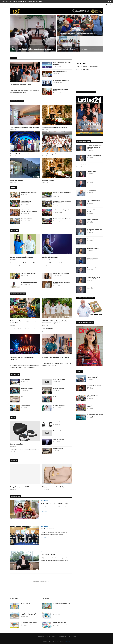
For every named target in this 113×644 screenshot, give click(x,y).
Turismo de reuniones (93, 268)
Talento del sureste (26, 397)
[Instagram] (109, 1)
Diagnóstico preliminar (93, 258)
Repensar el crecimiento (93, 248)
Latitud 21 (68, 642)
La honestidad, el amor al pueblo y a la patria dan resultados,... (91, 49)
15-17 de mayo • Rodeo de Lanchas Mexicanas (93, 377)
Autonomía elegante (59, 440)
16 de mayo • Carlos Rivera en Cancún (94, 386)
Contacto (69, 5)
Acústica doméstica (58, 448)
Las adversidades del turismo (83, 165)
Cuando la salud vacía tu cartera (61, 613)
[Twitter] (107, 1)
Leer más (44, 512)
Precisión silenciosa (59, 422)
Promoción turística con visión (29, 192)
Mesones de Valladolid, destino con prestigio (55, 127)
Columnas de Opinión (21, 5)
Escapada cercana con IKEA (20, 487)
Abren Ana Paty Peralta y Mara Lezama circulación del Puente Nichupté (33, 48)
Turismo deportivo (26, 603)
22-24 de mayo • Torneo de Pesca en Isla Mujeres (95, 415)
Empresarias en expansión (49, 154)
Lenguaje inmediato (17, 444)
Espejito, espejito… (58, 431)
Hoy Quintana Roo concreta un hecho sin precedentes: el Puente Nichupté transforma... (80, 32)
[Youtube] (111, 1)
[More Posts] (41, 582)
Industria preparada (59, 388)
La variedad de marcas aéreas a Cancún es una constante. (29, 623)
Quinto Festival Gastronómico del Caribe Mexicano (62, 202)
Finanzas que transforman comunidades (56, 357)
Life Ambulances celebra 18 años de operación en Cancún (67, 49)
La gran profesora (92, 191)
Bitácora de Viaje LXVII (93, 181)
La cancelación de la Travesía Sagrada (94, 230)
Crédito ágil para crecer (50, 257)
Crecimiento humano (92, 171)
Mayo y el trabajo (91, 239)
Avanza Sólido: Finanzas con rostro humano (22, 154)
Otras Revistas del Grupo (81, 5)
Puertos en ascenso (47, 529)
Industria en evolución (59, 406)
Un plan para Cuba (92, 287)
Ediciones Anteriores (59, 5)
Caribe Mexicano (34, 5)
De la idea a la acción (48, 554)
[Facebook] (105, 1)
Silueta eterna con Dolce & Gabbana (54, 487)
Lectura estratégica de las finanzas (22, 257)
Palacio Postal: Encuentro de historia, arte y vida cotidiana (29, 211)
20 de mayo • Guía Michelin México (94, 406)
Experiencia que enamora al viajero (62, 603)
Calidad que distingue (27, 388)
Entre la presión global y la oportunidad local (94, 278)
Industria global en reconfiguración (26, 202)
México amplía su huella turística (62, 219)
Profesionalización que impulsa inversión (62, 283)
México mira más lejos (16, 181)
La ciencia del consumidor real (61, 273)
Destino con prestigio (48, 181)
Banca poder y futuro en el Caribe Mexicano (62, 63)
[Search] (111, 5)
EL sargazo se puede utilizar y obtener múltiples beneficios (29, 614)
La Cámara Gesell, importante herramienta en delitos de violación (94, 147)
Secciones (10, 5)
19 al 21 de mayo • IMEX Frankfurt (93, 396)
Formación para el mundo (60, 71)
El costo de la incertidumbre (94, 155)
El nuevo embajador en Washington (93, 220)
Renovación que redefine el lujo (20, 85)
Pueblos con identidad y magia (61, 210)
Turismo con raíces (58, 397)
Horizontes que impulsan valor (61, 80)
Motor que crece (25, 379)
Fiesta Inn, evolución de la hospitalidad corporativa (25, 127)
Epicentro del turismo (27, 219)
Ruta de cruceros (26, 406)
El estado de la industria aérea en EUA (95, 211)
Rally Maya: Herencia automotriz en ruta (62, 193)
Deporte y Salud (46, 5)
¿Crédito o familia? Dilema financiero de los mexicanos (60, 623)
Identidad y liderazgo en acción (29, 273)
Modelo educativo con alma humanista (60, 90)
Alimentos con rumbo (59, 379)
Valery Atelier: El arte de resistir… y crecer (55, 503)
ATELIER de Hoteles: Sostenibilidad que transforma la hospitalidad (55, 322)
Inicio (3, 5)
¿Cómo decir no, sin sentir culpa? (93, 201)
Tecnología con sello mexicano (29, 282)
